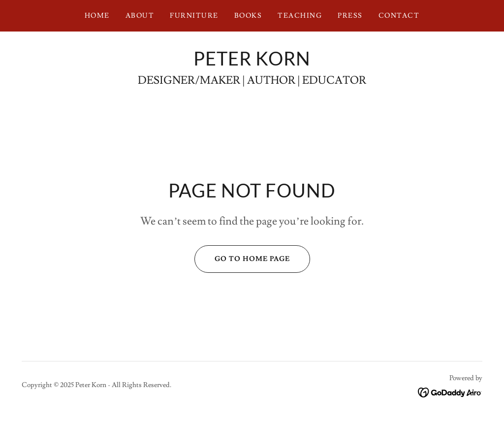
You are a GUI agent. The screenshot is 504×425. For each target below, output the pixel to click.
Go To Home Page (242, 259)
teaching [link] (300, 16)
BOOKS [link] (248, 16)
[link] (252, 63)
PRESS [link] (350, 16)
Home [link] (97, 16)
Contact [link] (399, 16)
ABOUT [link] (140, 16)
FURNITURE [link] (194, 16)
